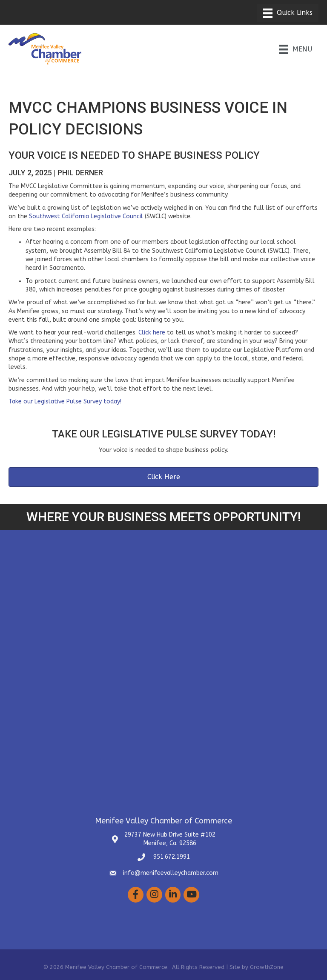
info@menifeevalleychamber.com (171, 873)
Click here (152, 333)
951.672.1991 (171, 857)
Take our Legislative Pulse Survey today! (65, 401)
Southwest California (60, 216)
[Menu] (288, 13)
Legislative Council (117, 216)
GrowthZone (267, 967)
